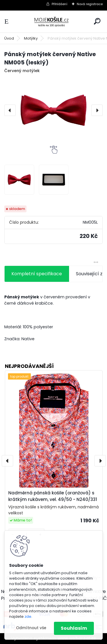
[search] (97, 21)
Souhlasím (74, 628)
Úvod (9, 38)
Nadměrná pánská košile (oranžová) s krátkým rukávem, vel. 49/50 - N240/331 (53, 496)
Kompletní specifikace (37, 274)
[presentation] (10, 110)
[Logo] (54, 22)
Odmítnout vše (31, 628)
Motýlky (31, 38)
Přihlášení (59, 4)
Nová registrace (90, 4)
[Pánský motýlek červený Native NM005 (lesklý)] (53, 110)
